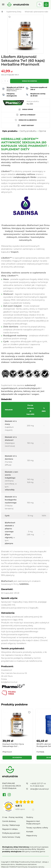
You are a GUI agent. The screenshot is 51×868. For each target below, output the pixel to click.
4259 (20, 809)
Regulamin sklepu (10, 829)
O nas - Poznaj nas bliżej (13, 817)
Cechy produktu (28, 131)
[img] (25, 802)
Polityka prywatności (11, 833)
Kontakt (30, 832)
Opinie (42, 131)
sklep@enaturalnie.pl (39, 789)
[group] (17, 736)
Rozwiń (25, 855)
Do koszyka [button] (17, 757)
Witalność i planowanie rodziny (37, 12)
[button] (29, 712)
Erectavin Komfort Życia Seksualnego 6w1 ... (13, 745)
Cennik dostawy (9, 821)
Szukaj (40, 4)
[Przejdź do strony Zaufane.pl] (8, 807)
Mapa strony (32, 836)
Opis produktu (10, 131)
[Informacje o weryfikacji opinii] (25, 812)
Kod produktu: (33, 101)
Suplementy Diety (14, 12)
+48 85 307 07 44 (38, 783)
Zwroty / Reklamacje (11, 825)
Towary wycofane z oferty (37, 828)
